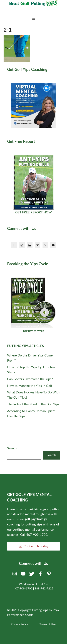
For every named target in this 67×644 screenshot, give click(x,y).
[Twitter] (32, 575)
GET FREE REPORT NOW (33, 212)
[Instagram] (15, 575)
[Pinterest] (49, 575)
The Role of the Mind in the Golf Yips (33, 404)
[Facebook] (41, 575)
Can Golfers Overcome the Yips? (30, 379)
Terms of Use (48, 624)
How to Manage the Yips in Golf (30, 386)
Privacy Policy (19, 624)
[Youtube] (24, 575)
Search (12, 448)
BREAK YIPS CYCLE (33, 331)
